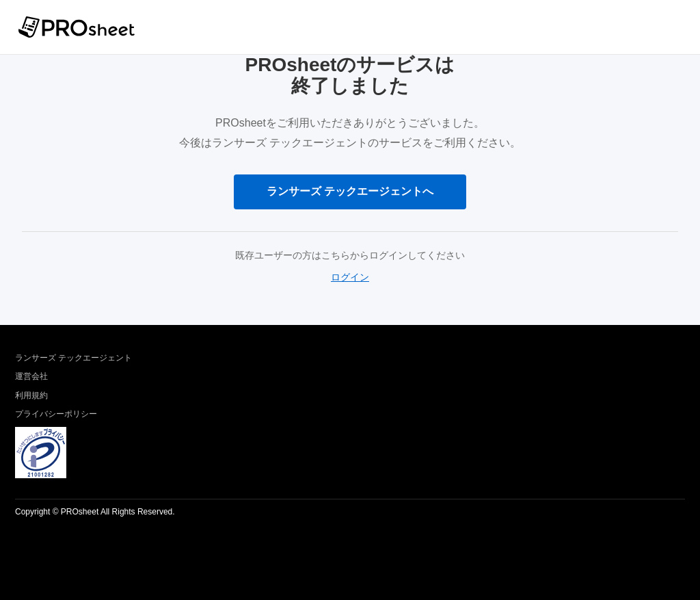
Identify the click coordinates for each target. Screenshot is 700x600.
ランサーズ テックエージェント (73, 358)
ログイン (350, 277)
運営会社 (31, 376)
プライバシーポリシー (56, 414)
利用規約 (31, 395)
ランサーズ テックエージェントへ (350, 191)
